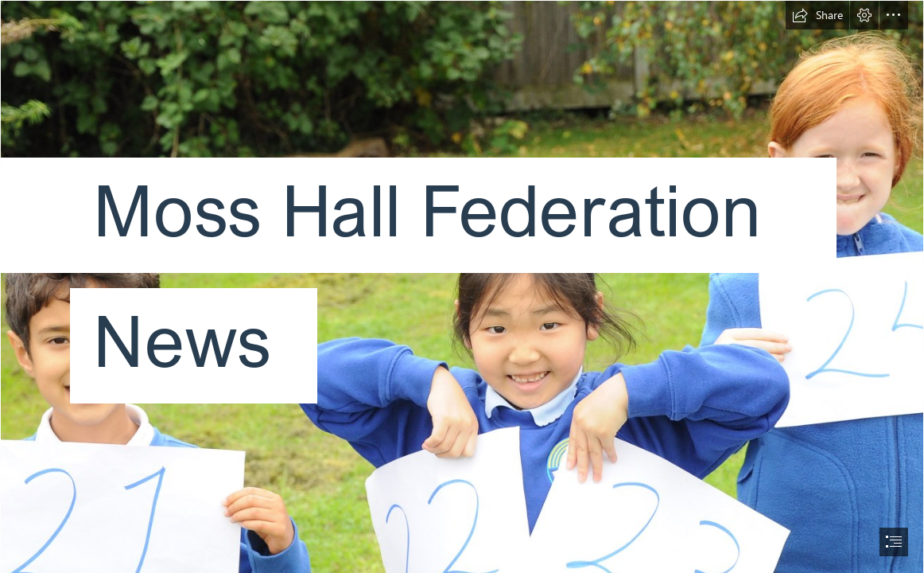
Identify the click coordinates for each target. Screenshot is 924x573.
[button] (817, 15)
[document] (462, 286)
